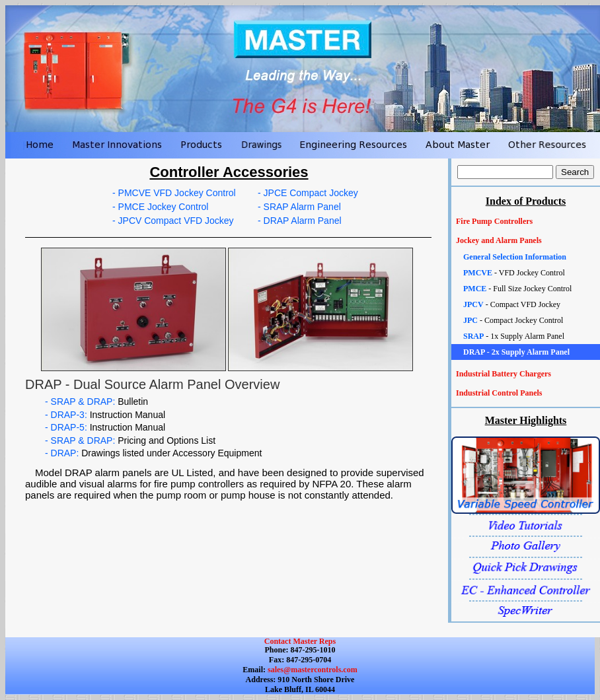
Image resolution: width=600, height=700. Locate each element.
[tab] (526, 222)
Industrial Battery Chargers (504, 374)
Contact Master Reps (300, 641)
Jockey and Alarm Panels (499, 240)
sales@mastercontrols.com (312, 670)
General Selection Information (515, 257)
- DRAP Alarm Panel (300, 221)
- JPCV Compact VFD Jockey (173, 221)
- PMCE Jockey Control (160, 207)
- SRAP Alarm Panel (299, 207)
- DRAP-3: (105, 415)
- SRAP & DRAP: (96, 402)
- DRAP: (153, 453)
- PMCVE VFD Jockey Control (174, 193)
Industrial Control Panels (499, 393)
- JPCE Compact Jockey (308, 193)
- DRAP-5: (105, 427)
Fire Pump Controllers (494, 221)
